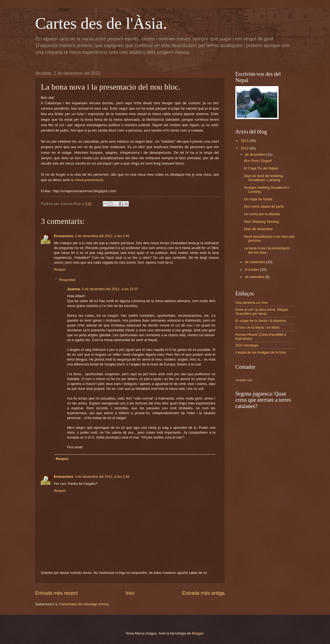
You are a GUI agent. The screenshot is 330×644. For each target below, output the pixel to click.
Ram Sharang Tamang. (262, 222)
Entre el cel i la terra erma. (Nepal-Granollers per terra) (262, 312)
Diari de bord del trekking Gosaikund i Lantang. (263, 178)
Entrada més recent (56, 593)
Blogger (198, 633)
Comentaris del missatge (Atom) (84, 604)
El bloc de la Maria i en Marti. (258, 327)
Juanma (74, 289)
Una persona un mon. (252, 303)
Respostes (67, 280)
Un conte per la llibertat (262, 214)
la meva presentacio (87, 180)
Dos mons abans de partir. (264, 206)
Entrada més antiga (203, 593)
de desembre (255, 154)
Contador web (244, 380)
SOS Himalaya (247, 345)
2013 (245, 141)
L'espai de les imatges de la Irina (261, 352)
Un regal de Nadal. (258, 199)
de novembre (255, 262)
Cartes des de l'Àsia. (101, 23)
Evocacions (64, 236)
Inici (130, 593)
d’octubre (253, 269)
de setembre (255, 277)
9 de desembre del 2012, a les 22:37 (110, 289)
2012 (245, 148)
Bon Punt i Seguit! (258, 161)
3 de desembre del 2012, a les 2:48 (102, 477)
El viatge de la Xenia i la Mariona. (261, 321)
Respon (60, 269)
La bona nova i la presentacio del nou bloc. (267, 250)
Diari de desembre (258, 229)
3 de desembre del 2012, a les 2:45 (102, 236)
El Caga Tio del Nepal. (261, 168)
